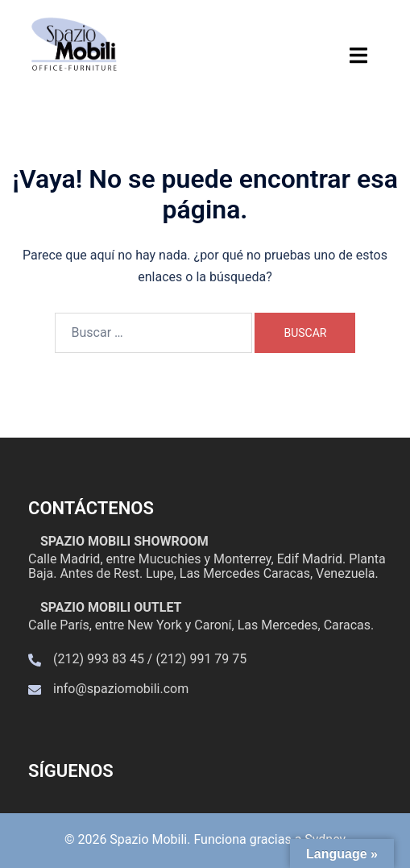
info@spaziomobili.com (121, 689)
